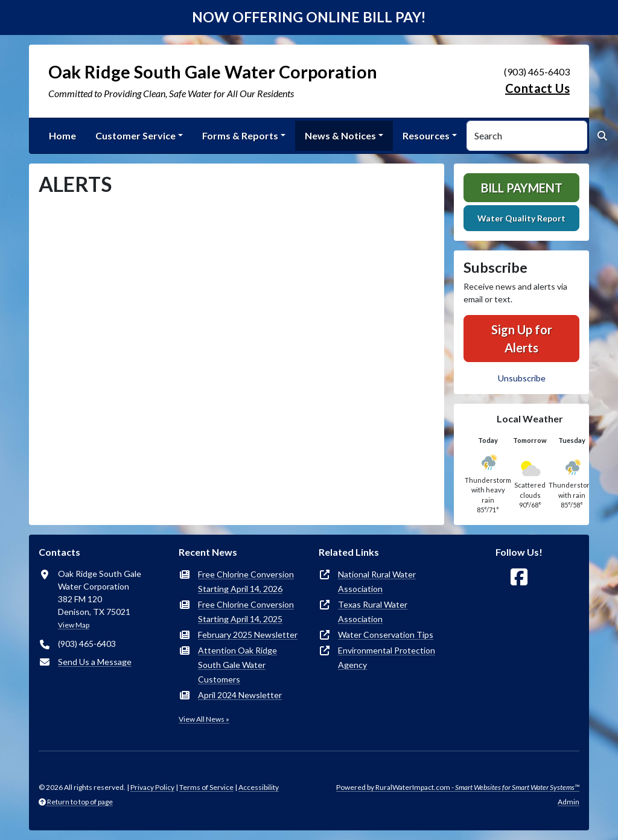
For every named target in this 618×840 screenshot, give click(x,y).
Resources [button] (426, 135)
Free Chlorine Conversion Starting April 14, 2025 (246, 612)
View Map (74, 625)
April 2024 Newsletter (240, 695)
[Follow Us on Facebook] (519, 577)
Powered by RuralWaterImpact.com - (458, 787)
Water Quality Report (521, 218)
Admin (569, 802)
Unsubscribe (522, 378)
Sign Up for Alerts (522, 339)
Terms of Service (206, 787)
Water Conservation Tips (386, 635)
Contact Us (537, 88)
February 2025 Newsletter (248, 635)
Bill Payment (522, 188)
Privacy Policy (152, 787)
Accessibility (259, 787)
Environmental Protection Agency (387, 657)
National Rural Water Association (377, 581)
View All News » (204, 719)
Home (62, 135)
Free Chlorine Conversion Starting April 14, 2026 (246, 581)
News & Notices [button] (340, 135)
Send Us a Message (95, 662)
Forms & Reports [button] (240, 135)
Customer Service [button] (135, 135)
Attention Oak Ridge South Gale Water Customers (237, 665)
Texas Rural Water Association (373, 612)
